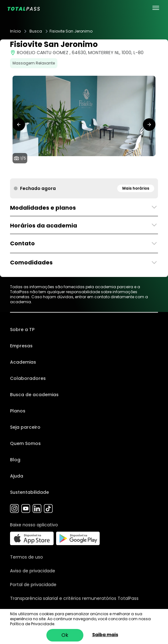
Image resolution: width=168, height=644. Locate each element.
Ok (65, 635)
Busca (36, 31)
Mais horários (136, 188)
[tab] (74, 172)
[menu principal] (156, 8)
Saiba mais (105, 635)
